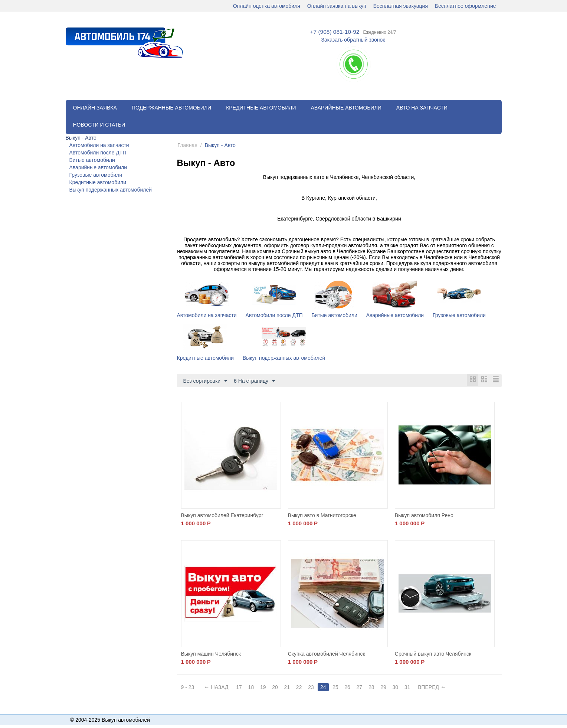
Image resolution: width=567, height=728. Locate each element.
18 (252, 688)
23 (314, 688)
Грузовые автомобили (96, 175)
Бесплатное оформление (466, 6)
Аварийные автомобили (346, 108)
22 (302, 688)
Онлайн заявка (95, 108)
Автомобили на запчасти (99, 145)
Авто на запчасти (422, 108)
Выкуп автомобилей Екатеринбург (222, 516)
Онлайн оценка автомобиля (267, 6)
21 (289, 688)
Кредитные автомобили (261, 108)
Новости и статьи (99, 125)
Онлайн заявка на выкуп (337, 6)
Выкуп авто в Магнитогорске (322, 516)
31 (414, 688)
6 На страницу (254, 381)
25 (339, 688)
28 (376, 688)
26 (351, 688)
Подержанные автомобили (171, 108)
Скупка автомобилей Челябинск (327, 654)
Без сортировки (205, 381)
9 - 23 (188, 688)
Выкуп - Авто (81, 138)
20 (277, 688)
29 (389, 688)
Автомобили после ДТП (98, 153)
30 (401, 688)
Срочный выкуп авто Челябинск (433, 654)
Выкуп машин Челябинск (211, 654)
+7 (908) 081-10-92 (335, 32)
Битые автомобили (92, 160)
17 (240, 688)
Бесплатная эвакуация (401, 6)
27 (364, 688)
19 (265, 688)
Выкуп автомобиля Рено (424, 516)
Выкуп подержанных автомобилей (111, 190)
